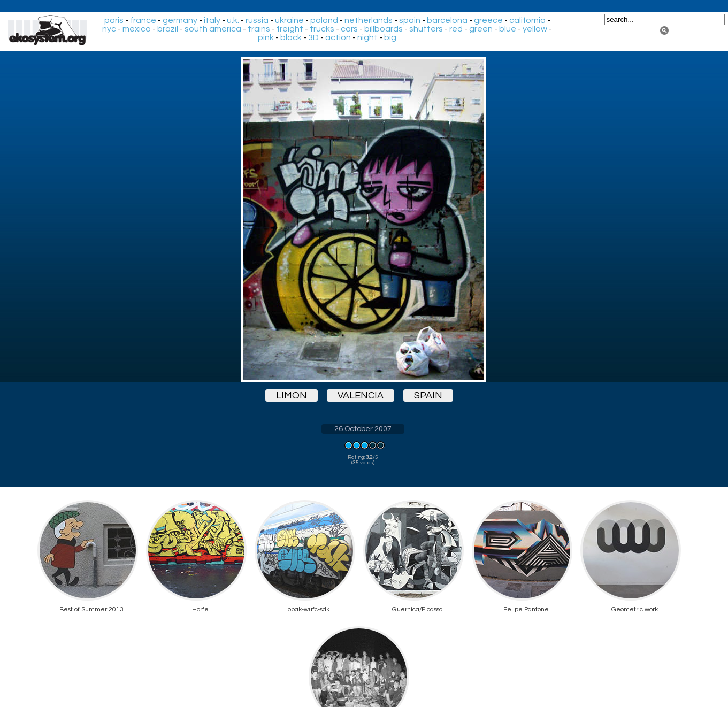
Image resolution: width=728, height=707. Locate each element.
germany (180, 20)
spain (410, 20)
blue (508, 29)
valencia (361, 395)
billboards (384, 29)
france (143, 20)
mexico (137, 29)
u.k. (233, 20)
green (481, 29)
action (338, 37)
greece (488, 20)
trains (259, 29)
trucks (322, 29)
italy (212, 20)
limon (292, 395)
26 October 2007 (363, 429)
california (527, 20)
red (456, 29)
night (367, 37)
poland (324, 20)
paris (114, 20)
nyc (109, 29)
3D (313, 37)
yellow (535, 29)
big (390, 37)
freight (290, 29)
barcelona (447, 20)
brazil (168, 29)
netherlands (369, 20)
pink (266, 37)
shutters (426, 29)
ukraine (289, 20)
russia (257, 20)
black (291, 37)
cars (349, 29)
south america (213, 29)
